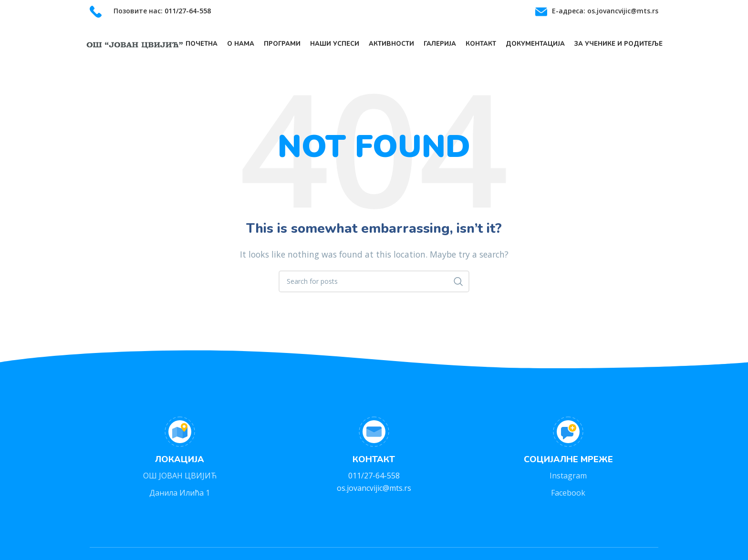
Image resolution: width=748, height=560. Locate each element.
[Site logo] (135, 44)
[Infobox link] (150, 12)
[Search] (374, 283)
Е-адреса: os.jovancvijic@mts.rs (605, 11)
